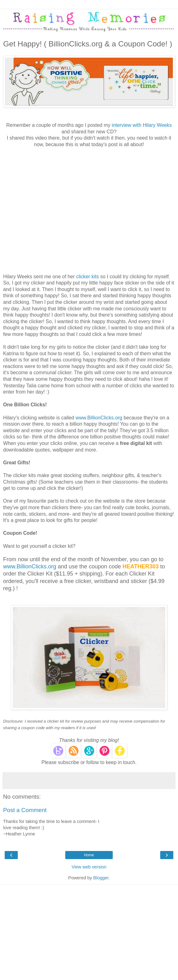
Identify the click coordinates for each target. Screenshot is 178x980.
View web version (89, 867)
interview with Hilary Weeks (142, 125)
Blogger (101, 878)
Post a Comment (25, 810)
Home (89, 855)
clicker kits (88, 277)
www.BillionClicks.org (99, 418)
